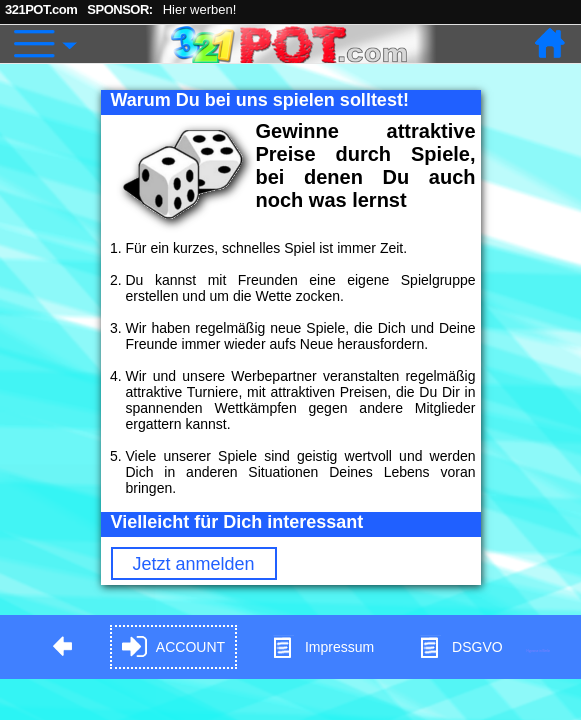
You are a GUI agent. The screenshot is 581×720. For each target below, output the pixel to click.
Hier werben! (200, 9)
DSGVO (460, 647)
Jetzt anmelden (194, 564)
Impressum (322, 647)
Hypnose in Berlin (539, 650)
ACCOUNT (173, 647)
